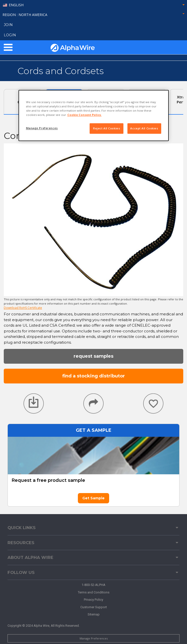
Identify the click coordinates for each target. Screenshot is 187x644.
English (16, 5)
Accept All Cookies (144, 129)
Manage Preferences (94, 638)
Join (8, 25)
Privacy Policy (93, 600)
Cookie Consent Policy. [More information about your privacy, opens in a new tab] (84, 115)
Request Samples (93, 356)
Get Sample (93, 498)
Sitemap (94, 614)
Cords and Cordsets (61, 71)
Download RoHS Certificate (23, 308)
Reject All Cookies (107, 129)
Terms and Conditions (94, 592)
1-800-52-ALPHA (93, 585)
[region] (94, 115)
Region (93, 15)
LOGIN (10, 35)
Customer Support (94, 607)
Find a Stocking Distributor (94, 376)
